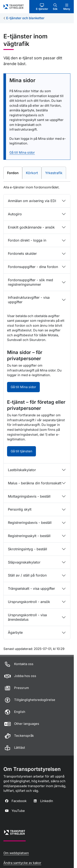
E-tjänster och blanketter (25, 18)
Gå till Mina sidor (22, 152)
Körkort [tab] (34, 173)
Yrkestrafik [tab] (56, 173)
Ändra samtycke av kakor (22, 863)
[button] (42, 7)
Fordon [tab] (14, 173)
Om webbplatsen (16, 853)
